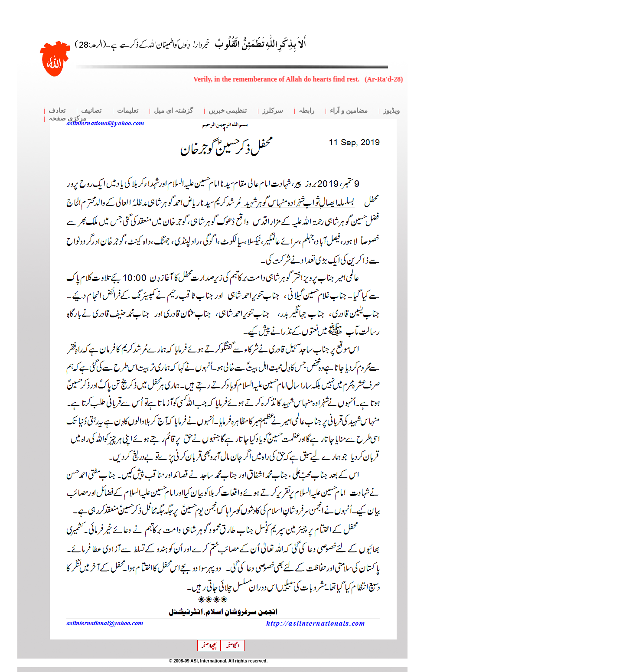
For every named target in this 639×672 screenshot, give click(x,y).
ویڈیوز (391, 111)
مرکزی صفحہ (67, 118)
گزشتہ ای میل (173, 111)
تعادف (57, 111)
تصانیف (91, 111)
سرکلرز (273, 111)
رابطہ (306, 111)
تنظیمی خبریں (228, 111)
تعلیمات (128, 111)
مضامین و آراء (349, 111)
